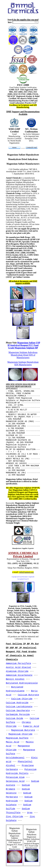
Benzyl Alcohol (15, 679)
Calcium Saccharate (18, 711)
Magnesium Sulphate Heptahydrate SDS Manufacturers (23, 363)
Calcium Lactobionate (19, 707)
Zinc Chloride (14, 817)
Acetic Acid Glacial (18, 667)
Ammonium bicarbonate (19, 675)
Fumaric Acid (31, 726)
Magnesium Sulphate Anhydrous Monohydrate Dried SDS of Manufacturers (23, 355)
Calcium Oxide (14, 718)
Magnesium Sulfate (17, 738)
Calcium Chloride (22, 699)
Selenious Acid (15, 781)
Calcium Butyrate (28, 695)
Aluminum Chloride (17, 671)
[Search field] (25, 22)
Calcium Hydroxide (17, 703)
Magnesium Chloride (20, 734)
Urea (30, 813)
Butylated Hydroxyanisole (22, 683)
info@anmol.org (26, 572)
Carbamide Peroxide (18, 714)
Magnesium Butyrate (23, 730)
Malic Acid (13, 742)
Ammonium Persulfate (18, 663)
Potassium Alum (15, 777)
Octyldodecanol (15, 758)
